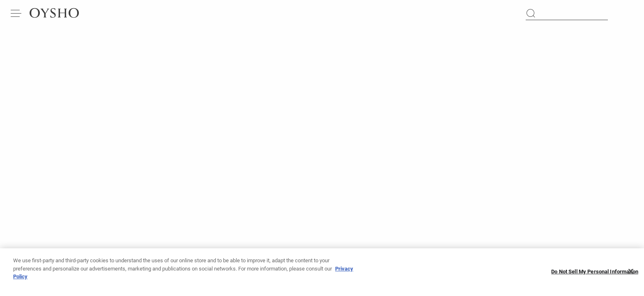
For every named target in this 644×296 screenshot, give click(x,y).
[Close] (631, 273)
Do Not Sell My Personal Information (595, 273)
